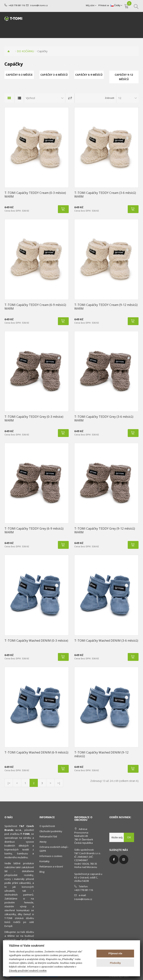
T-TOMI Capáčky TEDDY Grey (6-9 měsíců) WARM (34, 530)
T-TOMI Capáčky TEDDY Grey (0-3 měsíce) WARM (34, 419)
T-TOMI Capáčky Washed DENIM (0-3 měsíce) (36, 641)
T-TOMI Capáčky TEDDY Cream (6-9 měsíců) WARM (35, 307)
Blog (42, 872)
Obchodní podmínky (51, 831)
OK (129, 837)
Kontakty (45, 861)
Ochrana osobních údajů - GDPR (54, 849)
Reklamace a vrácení (51, 866)
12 (120, 98)
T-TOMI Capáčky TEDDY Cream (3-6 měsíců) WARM (105, 195)
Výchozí (30, 98)
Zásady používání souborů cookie (28, 970)
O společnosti (47, 826)
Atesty (43, 842)
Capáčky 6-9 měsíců (89, 75)
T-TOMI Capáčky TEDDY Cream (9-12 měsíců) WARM (106, 307)
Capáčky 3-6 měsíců (54, 75)
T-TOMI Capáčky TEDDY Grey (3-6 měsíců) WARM (104, 419)
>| (59, 783)
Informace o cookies (51, 856)
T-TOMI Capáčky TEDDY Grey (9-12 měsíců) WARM (105, 530)
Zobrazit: (110, 98)
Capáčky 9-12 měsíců (124, 77)
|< (9, 783)
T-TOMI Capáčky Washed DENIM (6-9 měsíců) (36, 752)
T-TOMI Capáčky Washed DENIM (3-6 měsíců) (106, 641)
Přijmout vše (115, 953)
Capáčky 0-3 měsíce (19, 75)
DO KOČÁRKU (26, 51)
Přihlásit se (104, 5)
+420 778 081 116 (17, 5)
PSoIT (125, 976)
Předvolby (115, 963)
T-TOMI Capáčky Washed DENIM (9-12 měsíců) (101, 754)
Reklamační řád (48, 836)
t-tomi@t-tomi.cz (39, 5)
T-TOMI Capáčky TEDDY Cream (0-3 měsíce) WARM (35, 195)
